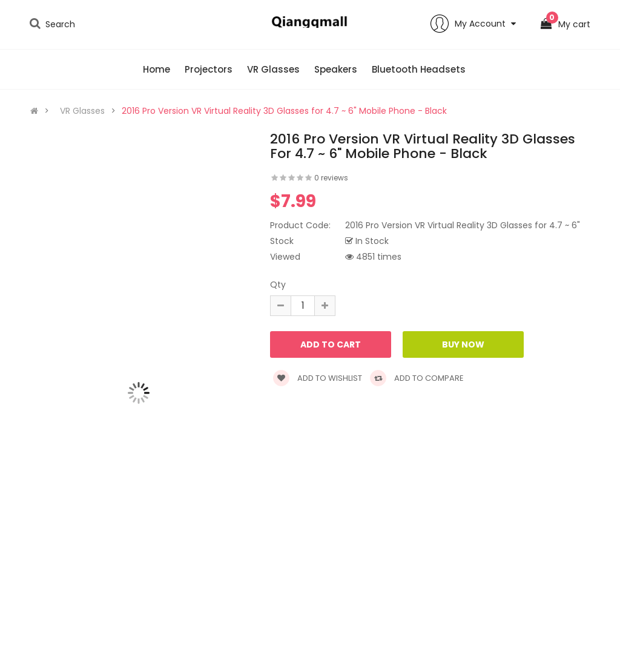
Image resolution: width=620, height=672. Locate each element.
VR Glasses (82, 111)
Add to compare (417, 378)
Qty (278, 285)
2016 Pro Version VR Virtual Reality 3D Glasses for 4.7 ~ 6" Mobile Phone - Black (284, 111)
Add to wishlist (318, 378)
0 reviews (331, 178)
